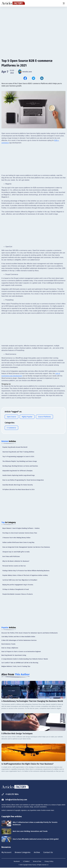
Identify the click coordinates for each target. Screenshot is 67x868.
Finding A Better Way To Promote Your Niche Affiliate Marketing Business (26, 571)
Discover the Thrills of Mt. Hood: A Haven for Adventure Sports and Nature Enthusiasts (30, 633)
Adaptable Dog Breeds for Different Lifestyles (17, 471)
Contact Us (50, 852)
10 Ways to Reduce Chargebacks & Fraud (16, 589)
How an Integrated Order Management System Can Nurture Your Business (26, 547)
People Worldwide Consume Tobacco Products (18, 594)
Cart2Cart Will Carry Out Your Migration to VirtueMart (20, 580)
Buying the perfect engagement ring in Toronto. (18, 585)
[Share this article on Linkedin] (42, 78)
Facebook (17, 862)
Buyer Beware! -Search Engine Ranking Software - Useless (21, 528)
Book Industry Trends (8, 644)
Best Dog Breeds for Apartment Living (14, 655)
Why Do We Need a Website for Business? (16, 561)
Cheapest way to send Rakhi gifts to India (16, 552)
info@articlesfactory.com (15, 800)
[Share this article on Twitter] (33, 78)
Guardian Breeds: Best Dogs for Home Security (18, 485)
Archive (38, 852)
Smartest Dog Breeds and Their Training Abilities (18, 452)
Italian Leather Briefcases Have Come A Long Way (18, 542)
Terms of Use (37, 862)
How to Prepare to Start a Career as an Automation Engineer (21, 652)
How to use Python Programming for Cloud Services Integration (23, 480)
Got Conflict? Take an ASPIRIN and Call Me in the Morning (20, 663)
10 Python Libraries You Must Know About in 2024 (19, 490)
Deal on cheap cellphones (10, 648)
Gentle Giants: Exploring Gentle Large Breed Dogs (19, 475)
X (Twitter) (26, 862)
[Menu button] (64, 3)
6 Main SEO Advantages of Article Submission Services (19, 640)
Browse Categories (23, 852)
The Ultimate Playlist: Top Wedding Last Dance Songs (20, 461)
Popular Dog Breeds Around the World (15, 447)
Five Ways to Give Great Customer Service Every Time (20, 533)
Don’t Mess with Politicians (11, 556)
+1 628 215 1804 (10, 794)
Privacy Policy (49, 862)
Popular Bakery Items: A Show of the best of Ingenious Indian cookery (25, 575)
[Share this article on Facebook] (25, 78)
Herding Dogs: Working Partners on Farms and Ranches (20, 466)
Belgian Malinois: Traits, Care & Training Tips (16, 666)
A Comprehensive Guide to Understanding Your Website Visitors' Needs (25, 659)
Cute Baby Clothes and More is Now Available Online (18, 637)
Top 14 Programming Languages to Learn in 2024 (18, 457)
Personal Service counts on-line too (14, 566)
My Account (7, 852)
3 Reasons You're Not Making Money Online (16, 538)
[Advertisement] (33, 22)
